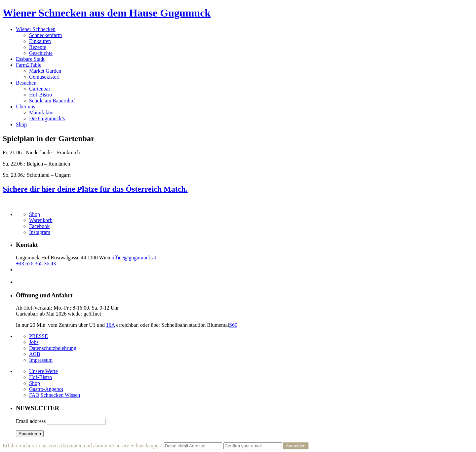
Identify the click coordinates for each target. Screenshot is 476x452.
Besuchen (26, 83)
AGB (35, 354)
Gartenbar (40, 89)
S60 (233, 325)
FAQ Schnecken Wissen (55, 395)
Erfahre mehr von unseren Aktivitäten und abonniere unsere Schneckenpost (82, 446)
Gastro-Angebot (46, 389)
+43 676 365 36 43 (36, 264)
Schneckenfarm (46, 35)
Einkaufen (40, 41)
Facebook (39, 226)
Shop (21, 124)
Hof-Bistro (40, 95)
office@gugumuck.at (134, 258)
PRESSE (39, 336)
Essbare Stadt (30, 59)
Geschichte (41, 53)
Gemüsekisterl (44, 77)
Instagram (40, 232)
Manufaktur (42, 113)
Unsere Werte (43, 371)
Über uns (25, 107)
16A (111, 325)
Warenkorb (41, 220)
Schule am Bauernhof (52, 101)
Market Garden (45, 71)
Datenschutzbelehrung (53, 348)
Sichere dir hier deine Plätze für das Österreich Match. (95, 189)
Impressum (41, 360)
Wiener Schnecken (36, 29)
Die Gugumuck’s (47, 118)
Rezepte (38, 47)
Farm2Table (29, 65)
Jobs (34, 342)
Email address (31, 421)
